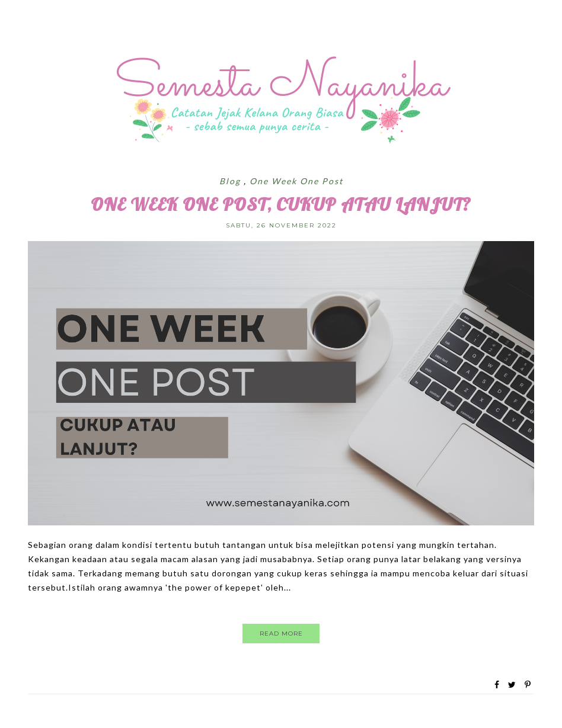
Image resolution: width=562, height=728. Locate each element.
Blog (231, 181)
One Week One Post (296, 181)
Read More (281, 634)
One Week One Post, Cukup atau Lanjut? (281, 204)
